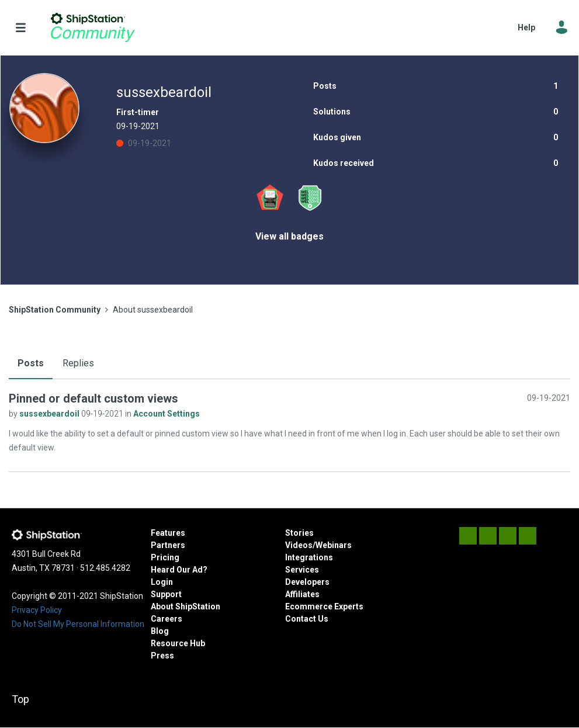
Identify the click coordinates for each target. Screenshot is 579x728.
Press (162, 656)
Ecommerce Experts (324, 606)
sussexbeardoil (50, 414)
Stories (299, 533)
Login (162, 582)
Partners (168, 545)
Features (168, 533)
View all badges (289, 236)
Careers (167, 619)
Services (302, 570)
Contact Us (307, 619)
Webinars (334, 545)
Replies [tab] (78, 363)
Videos (299, 545)
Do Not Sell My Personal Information (78, 624)
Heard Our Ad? (179, 570)
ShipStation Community (93, 27)
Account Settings (167, 414)
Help (526, 27)
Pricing (165, 557)
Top (20, 699)
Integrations (309, 557)
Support (166, 594)
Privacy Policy (37, 610)
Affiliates (302, 594)
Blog (160, 631)
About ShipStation (186, 606)
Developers (307, 582)
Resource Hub (178, 643)
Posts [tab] (31, 363)
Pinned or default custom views (93, 398)
